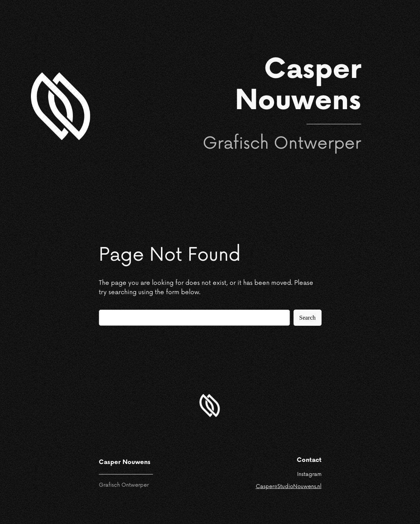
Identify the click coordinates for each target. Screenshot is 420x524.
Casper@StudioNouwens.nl (289, 486)
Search (308, 318)
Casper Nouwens (298, 85)
